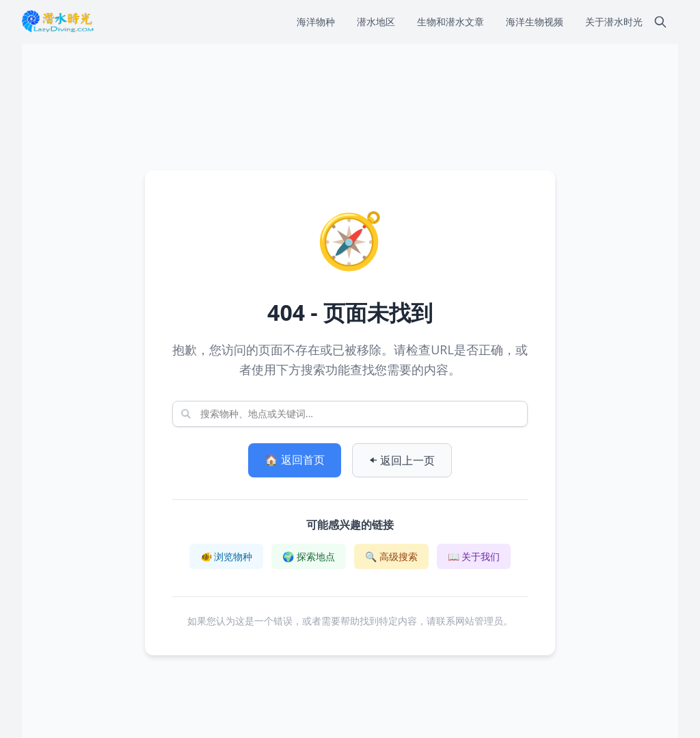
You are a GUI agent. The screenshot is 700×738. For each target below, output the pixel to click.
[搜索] (660, 22)
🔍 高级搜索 (391, 556)
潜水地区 (376, 22)
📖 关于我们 (474, 556)
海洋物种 (316, 22)
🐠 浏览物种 (227, 556)
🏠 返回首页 (295, 460)
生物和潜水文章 (450, 22)
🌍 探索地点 (309, 556)
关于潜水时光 (614, 22)
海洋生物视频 (535, 22)
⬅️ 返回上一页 (402, 460)
